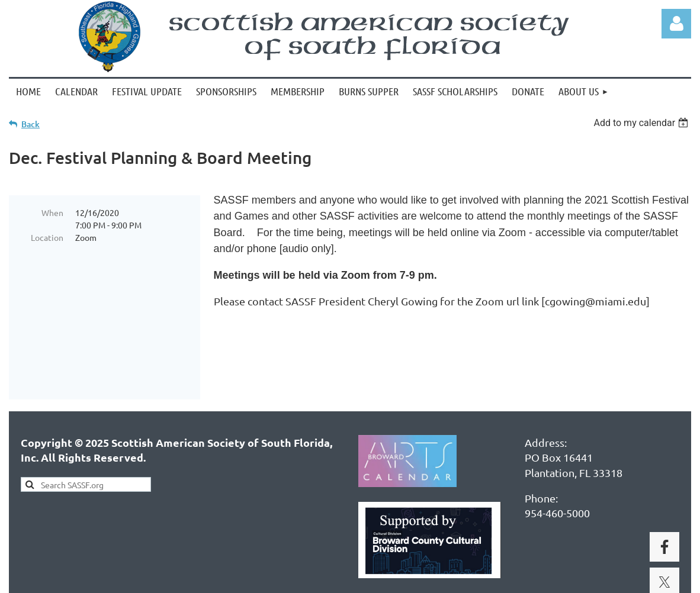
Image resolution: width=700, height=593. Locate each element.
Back (30, 124)
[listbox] (642, 123)
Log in (676, 24)
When (52, 212)
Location (47, 237)
